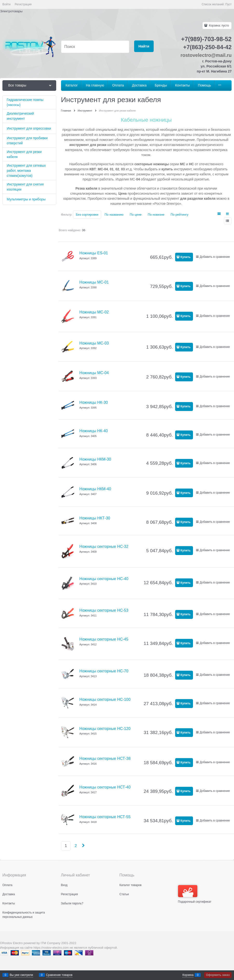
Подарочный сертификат (195, 894)
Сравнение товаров (59, 975)
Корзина (188, 975)
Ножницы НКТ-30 (95, 518)
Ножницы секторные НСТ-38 (105, 758)
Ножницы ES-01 (94, 253)
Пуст (228, 4)
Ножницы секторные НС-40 (104, 579)
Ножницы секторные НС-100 (105, 699)
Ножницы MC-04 (94, 373)
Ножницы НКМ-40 (95, 489)
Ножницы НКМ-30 (95, 459)
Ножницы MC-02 (94, 312)
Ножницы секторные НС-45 (104, 639)
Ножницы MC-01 (94, 282)
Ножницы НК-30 (94, 402)
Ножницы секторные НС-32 (104, 546)
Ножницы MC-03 (94, 343)
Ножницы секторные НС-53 (104, 610)
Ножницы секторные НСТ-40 (105, 787)
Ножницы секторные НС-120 (105, 729)
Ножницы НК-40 (94, 431)
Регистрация (23, 4)
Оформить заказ (218, 975)
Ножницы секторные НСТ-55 (105, 817)
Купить (186, 257)
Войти (7, 4)
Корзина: (219, 26)
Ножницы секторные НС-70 (104, 671)
